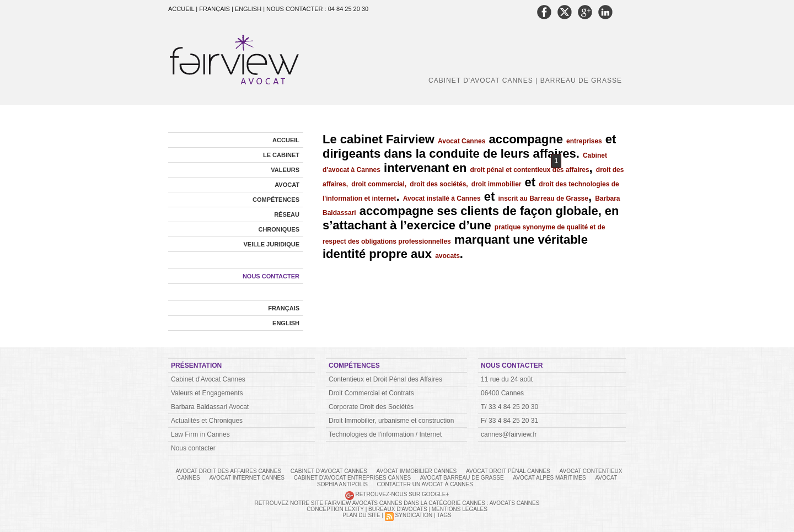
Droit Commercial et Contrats (371, 393)
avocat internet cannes (247, 478)
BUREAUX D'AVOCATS (398, 509)
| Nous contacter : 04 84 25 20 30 (316, 9)
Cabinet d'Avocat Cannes (208, 379)
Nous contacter (271, 276)
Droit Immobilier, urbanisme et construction (391, 421)
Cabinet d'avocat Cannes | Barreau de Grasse (525, 80)
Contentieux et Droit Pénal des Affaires (385, 379)
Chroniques (279, 229)
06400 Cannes (502, 393)
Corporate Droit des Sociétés (371, 407)
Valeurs (285, 170)
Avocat (287, 185)
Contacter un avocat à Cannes (425, 484)
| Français (214, 9)
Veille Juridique (272, 244)
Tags (444, 515)
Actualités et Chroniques (207, 421)
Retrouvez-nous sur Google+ (403, 494)
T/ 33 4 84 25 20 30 (509, 407)
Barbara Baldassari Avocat (210, 407)
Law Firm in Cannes (200, 434)
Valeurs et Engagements (207, 393)
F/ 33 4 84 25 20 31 (509, 421)
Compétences (276, 200)
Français (284, 308)
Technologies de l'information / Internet (385, 434)
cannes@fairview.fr (509, 434)
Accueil (182, 9)
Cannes (474, 503)
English (286, 323)
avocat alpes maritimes (550, 478)
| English (247, 9)
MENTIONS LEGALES (460, 509)
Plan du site (361, 515)
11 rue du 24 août (507, 379)
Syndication (414, 515)
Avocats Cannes (515, 503)
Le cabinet (281, 155)
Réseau (287, 214)
